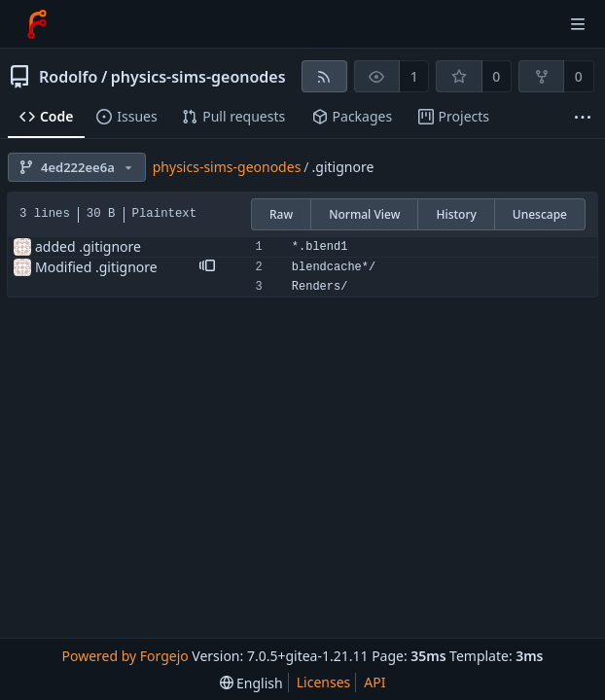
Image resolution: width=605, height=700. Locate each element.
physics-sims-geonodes (198, 77)
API (374, 682)
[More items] (583, 117)
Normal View (364, 214)
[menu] (251, 683)
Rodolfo (68, 77)
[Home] (37, 24)
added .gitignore (88, 246)
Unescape (540, 214)
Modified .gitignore (96, 267)
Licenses (324, 682)
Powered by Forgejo (125, 656)
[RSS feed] (324, 76)
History (456, 214)
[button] (207, 267)
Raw (281, 214)
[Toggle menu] (578, 24)
